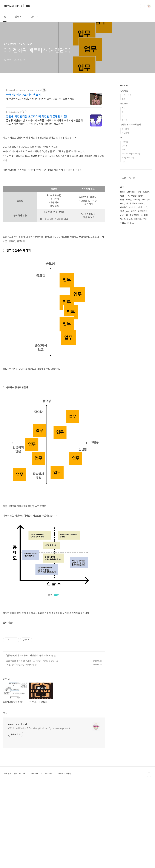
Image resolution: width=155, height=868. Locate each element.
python (146, 192)
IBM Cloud (131, 192)
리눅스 (130, 219)
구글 (145, 219)
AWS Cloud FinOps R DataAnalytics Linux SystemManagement (39, 812)
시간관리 (34, 739)
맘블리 (57, 637)
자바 (139, 192)
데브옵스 (124, 207)
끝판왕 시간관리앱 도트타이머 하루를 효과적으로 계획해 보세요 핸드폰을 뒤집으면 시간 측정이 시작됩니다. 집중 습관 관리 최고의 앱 (45, 122)
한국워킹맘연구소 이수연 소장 (24, 95)
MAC (122, 203)
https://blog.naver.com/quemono (24, 90)
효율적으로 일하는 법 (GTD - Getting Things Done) (31, 745)
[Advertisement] (54, 153)
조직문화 (125, 129)
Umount (35, 857)
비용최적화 (143, 211)
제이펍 (134, 211)
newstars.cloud (18, 6)
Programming (128, 157)
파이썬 (128, 199)
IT (121, 137)
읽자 (123, 112)
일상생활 (124, 90)
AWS (122, 215)
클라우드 (142, 196)
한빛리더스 (143, 207)
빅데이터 (133, 207)
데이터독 (144, 215)
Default (124, 85)
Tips (124, 161)
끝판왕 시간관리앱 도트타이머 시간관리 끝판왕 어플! (37, 116)
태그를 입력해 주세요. (135, 203)
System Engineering (131, 153)
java (127, 211)
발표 (123, 99)
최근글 (123, 178)
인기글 (132, 178)
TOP (149, 859)
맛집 (122, 199)
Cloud (124, 146)
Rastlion (48, 857)
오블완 (134, 196)
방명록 (18, 17)
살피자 (124, 120)
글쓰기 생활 (126, 95)
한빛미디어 (125, 196)
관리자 (34, 17)
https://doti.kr (14, 112)
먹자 (123, 108)
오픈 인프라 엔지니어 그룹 (14, 857)
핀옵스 (123, 223)
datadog (137, 199)
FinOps (125, 142)
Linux (123, 192)
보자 (123, 116)
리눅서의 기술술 (65, 857)
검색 (142, 6)
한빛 (122, 211)
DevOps (146, 199)
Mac (123, 150)
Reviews (124, 104)
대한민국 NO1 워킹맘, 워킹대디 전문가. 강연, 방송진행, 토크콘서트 (40, 99)
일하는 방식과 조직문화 (17, 739)
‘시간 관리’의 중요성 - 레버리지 (20, 749)
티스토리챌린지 (132, 215)
